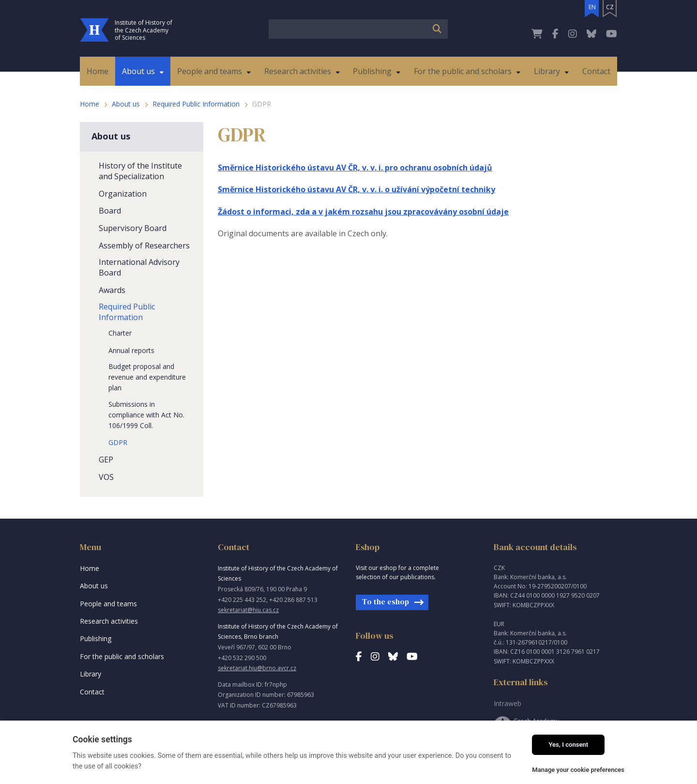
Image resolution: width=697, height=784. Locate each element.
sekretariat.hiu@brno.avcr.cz (257, 668)
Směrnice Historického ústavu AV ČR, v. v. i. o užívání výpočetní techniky (356, 189)
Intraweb (508, 703)
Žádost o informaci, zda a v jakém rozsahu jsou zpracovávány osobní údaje (363, 212)
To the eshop (386, 601)
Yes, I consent (568, 745)
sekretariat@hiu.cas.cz (248, 610)
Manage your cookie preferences (578, 770)
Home (90, 104)
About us (126, 104)
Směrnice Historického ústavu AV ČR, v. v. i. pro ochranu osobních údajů (355, 168)
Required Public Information (196, 104)
